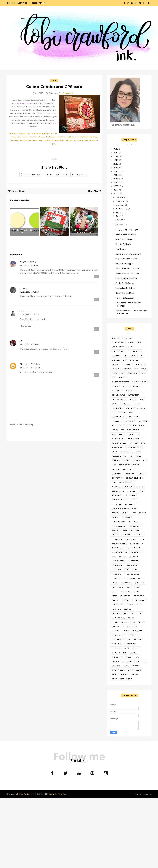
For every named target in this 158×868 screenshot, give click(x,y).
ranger (115, 578)
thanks (126, 631)
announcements (135, 351)
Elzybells (124, 452)
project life (116, 574)
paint (114, 557)
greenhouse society (127, 482)
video (129, 657)
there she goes (117, 644)
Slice (113, 591)
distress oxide (134, 439)
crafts (131, 412)
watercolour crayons (120, 666)
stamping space (118, 605)
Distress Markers (118, 439)
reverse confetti (136, 578)
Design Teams (38, 3)
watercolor (128, 661)
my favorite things (119, 543)
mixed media (138, 535)
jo (21, 341)
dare (113, 426)
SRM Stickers (125, 596)
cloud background (119, 399)
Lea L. (23, 311)
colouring (127, 404)
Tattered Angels (118, 618)
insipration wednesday (120, 500)
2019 (116, 149)
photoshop (116, 570)
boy (136, 369)
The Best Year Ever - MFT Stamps (23, 231)
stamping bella (141, 600)
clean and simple (118, 395)
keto (134, 513)
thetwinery (131, 644)
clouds (133, 399)
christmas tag (117, 391)
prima (136, 570)
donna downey (118, 447)
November (121, 201)
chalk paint (122, 377)
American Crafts (118, 347)
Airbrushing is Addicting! (126, 234)
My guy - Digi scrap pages (127, 229)
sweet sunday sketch (120, 613)
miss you (127, 535)
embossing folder (119, 456)
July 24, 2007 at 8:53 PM (29, 265)
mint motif (116, 535)
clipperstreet (133, 395)
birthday (115, 364)
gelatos (142, 474)
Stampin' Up (116, 600)
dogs (143, 443)
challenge (116, 386)
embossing (135, 452)
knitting (143, 513)
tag (133, 613)
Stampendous (139, 596)
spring (114, 596)
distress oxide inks (119, 443)
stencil (139, 605)
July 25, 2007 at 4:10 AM (29, 315)
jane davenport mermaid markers (125, 509)
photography (133, 565)
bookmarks (127, 369)
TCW (133, 622)
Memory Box (128, 530)
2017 (116, 156)
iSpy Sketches (117, 504)
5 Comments (68, 93)
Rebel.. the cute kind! (125, 293)
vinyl (137, 657)
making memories (118, 526)
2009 (116, 186)
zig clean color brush (129, 674)
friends (136, 465)
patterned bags (118, 565)
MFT (137, 530)
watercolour (141, 661)
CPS (22, 106)
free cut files (124, 465)
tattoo (131, 618)
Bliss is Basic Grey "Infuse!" (128, 268)
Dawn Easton (28, 262)
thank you (116, 631)
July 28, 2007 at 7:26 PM (29, 344)
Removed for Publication (126, 278)
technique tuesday (130, 626)
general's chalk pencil (135, 478)
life (129, 522)
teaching (115, 626)
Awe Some (120, 220)
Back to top (144, 794)
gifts (114, 482)
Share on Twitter (59, 175)
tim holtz (127, 648)
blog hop (115, 369)
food (114, 465)
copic (137, 404)
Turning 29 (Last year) (125, 298)
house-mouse (117, 495)
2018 (116, 153)
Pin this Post (81, 175)
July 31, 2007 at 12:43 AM (30, 367)
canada (115, 373)
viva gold (115, 661)
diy (131, 443)
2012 (116, 175)
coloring (115, 404)
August (119, 212)
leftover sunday (118, 522)
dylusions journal (134, 447)
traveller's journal (119, 653)
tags (140, 613)
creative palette (118, 417)
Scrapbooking (126, 583)
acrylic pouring (118, 343)
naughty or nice (136, 543)
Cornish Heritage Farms (135, 408)
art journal (116, 356)
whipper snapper (134, 670)
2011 (116, 179)
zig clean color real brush (122, 679)
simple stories (117, 587)
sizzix (128, 587)
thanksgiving (138, 631)
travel (137, 648)
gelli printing (117, 478)
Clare (23, 288)
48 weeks (115, 338)
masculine (116, 530)
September (121, 208)
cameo (144, 369)
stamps (130, 605)
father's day (116, 460)
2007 (116, 194)
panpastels (134, 557)
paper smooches (118, 561)
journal (126, 513)
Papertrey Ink (133, 561)
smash (121, 591)
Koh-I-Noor (116, 517)
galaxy (132, 469)
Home (10, 3)
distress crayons (118, 434)
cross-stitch (133, 417)
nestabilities (117, 548)
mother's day (132, 539)
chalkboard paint (139, 382)
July (118, 216)
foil (145, 460)
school (115, 583)
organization (136, 552)
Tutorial (134, 653)
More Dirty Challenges (125, 239)
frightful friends (119, 469)
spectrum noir (133, 591)
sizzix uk (137, 587)
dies (122, 430)
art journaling (130, 356)
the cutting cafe (130, 635)
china (125, 386)
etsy (131, 456)
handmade (131, 491)
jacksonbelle (130, 504)
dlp (137, 443)
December (121, 197)
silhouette (140, 583)
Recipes (124, 578)
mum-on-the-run (30, 364)
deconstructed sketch (138, 426)
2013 (116, 171)
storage (128, 609)
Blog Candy (127, 364)
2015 (116, 164)
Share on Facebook (33, 175)
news (127, 548)
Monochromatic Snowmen (127, 273)
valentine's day (118, 657)
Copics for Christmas (125, 283)
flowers (137, 460)
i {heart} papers (131, 495)
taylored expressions (120, 622)
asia (141, 356)
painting (123, 557)
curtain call (117, 421)
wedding (136, 666)
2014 (116, 167)
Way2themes (29, 794)
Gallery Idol (117, 474)
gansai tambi (130, 474)
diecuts (115, 430)
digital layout (133, 430)
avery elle (116, 360)
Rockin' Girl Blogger (124, 264)
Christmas (135, 386)
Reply (97, 276)
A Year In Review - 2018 (52, 231)
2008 (116, 190)
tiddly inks (116, 648)
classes (129, 391)
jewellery (115, 513)
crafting (121, 412)
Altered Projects (134, 343)
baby (125, 360)
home (141, 491)
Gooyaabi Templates (58, 794)
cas (113, 377)
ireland (136, 500)
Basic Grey (134, 360)
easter (114, 452)
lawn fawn (128, 517)
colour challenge (26, 103)
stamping (128, 600)
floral (127, 460)
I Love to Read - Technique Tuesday (82, 231)
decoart (122, 426)
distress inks (133, 434)
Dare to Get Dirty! (123, 244)
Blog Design (139, 364)
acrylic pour (127, 338)
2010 (116, 182)
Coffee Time (121, 224)
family (138, 456)
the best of (116, 635)
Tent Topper (121, 249)
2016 (116, 160)
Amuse (130, 347)
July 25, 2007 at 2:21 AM (29, 292)
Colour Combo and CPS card (128, 254)
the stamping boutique (121, 640)
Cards (54, 80)
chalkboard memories (120, 382)
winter (114, 674)
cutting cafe (130, 421)
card (123, 373)
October (120, 205)
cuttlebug (143, 421)
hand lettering (118, 491)
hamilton (140, 487)
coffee (142, 399)
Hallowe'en (116, 487)
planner (127, 570)
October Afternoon (120, 552)
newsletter (137, 548)
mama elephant (134, 526)
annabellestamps (118, 351)
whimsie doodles (118, 670)
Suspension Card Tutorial (126, 259)
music (142, 539)
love (136, 522)
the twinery (138, 640)
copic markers (117, 408)
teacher (141, 622)
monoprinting (117, 539)
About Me (22, 3)
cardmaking (133, 373)
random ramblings (132, 574)
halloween (128, 487)
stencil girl (116, 609)
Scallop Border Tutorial (126, 288)
